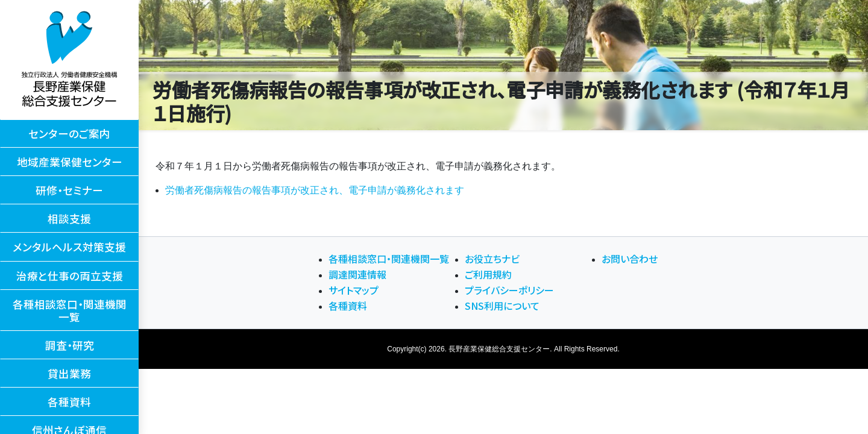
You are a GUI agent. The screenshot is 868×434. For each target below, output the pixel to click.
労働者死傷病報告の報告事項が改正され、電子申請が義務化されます (315, 190)
